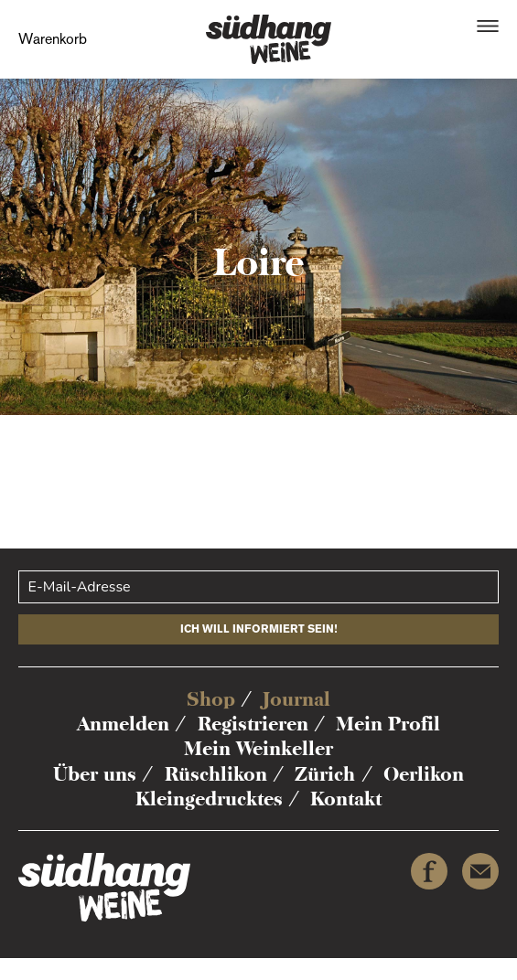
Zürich (325, 774)
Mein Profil (388, 724)
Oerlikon (424, 774)
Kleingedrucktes (209, 799)
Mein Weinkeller (258, 748)
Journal (296, 699)
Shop (211, 699)
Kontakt (346, 799)
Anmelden (123, 724)
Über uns (95, 774)
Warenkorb (53, 39)
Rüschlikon (216, 774)
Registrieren (253, 724)
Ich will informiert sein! (259, 629)
